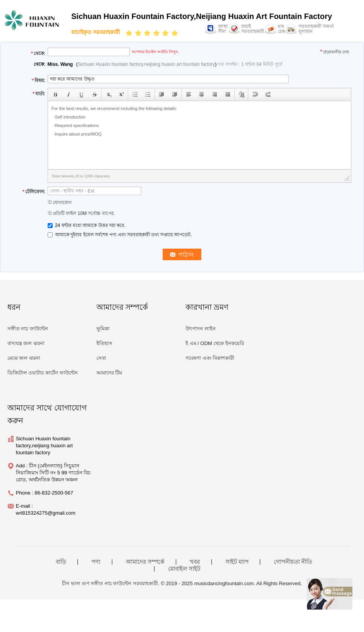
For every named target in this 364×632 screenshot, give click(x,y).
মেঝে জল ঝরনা (24, 358)
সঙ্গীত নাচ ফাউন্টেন (28, 329)
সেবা (101, 358)
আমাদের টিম (109, 373)
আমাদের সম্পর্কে (145, 562)
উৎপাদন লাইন (201, 329)
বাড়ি (61, 562)
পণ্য (96, 562)
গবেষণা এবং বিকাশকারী (210, 358)
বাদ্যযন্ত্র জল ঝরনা (26, 343)
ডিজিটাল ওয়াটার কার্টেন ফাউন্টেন (43, 373)
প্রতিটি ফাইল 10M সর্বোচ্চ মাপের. (81, 213)
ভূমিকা (103, 329)
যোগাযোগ (60, 203)
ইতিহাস (104, 343)
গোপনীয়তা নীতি (293, 562)
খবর (195, 562)
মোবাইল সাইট (184, 569)
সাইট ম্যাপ (237, 562)
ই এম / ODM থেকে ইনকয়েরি (215, 343)
